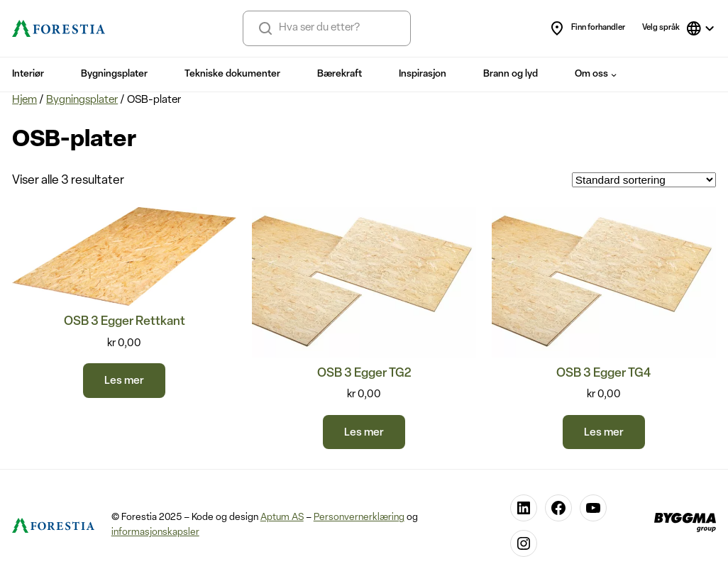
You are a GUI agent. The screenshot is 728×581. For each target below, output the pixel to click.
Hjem (24, 100)
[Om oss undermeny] (614, 74)
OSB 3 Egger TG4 (603, 373)
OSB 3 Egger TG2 (364, 373)
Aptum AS (282, 518)
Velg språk (661, 28)
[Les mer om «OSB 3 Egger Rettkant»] (124, 381)
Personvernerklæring (359, 518)
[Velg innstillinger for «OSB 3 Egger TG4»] (604, 432)
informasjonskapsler (155, 532)
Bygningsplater (82, 100)
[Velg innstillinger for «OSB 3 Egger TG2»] (364, 432)
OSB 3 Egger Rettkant (125, 322)
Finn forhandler (587, 28)
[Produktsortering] (644, 180)
